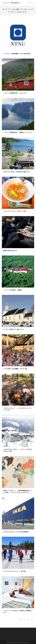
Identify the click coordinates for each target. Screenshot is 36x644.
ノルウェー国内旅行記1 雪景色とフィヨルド (18, 132)
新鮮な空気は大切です (10, 250)
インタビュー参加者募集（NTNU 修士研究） (17, 54)
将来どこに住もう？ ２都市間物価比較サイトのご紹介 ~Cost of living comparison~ (18, 491)
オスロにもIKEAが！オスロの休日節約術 (16, 532)
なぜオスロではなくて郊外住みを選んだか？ (17, 172)
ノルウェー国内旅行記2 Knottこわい (15, 93)
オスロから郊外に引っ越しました (14, 329)
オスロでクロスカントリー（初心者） (15, 571)
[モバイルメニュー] (31, 3)
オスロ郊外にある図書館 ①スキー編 (15, 369)
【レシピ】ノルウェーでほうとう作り (15, 211)
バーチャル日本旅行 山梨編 (12, 290)
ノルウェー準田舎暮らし (13, 3)
